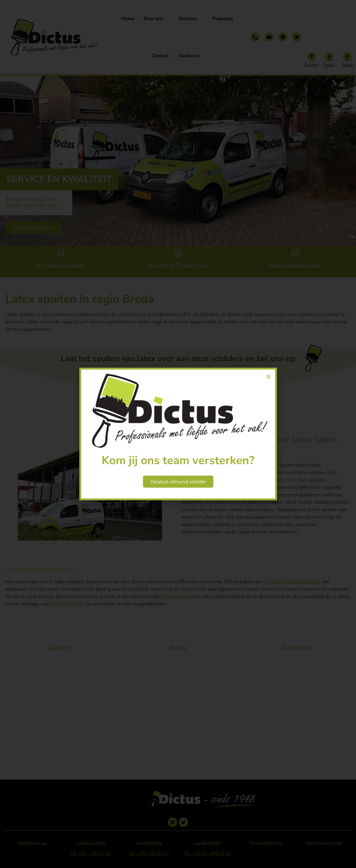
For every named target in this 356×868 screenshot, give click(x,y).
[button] (268, 376)
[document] (178, 434)
